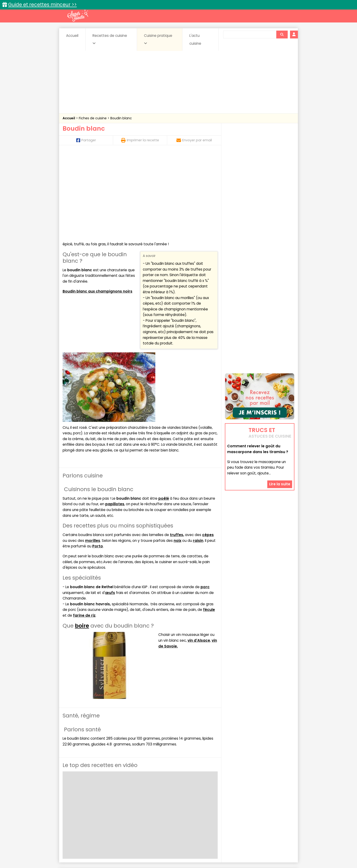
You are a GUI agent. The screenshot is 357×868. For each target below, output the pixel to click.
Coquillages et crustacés (248, 805)
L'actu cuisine (195, 39)
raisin (198, 456)
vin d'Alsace (199, 556)
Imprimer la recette (140, 140)
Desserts (75, 809)
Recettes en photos (158, 795)
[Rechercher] (282, 35)
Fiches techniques (202, 795)
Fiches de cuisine (93, 118)
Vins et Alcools (253, 813)
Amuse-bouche (100, 805)
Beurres (125, 805)
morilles (93, 456)
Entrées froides (168, 809)
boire (82, 541)
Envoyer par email (194, 140)
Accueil (72, 36)
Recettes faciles (116, 795)
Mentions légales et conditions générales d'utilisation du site (177, 850)
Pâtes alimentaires (86, 813)
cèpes (208, 450)
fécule (209, 525)
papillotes (115, 420)
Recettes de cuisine (110, 39)
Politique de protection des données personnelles (169, 854)
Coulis (279, 805)
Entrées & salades (103, 809)
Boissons (146, 805)
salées (134, 813)
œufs (110, 508)
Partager (86, 140)
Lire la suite (280, 456)
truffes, (177, 450)
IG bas (215, 809)
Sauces (152, 813)
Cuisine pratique (158, 39)
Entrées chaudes (137, 809)
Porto (98, 462)
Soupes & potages (180, 813)
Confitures (190, 805)
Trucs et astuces (244, 795)
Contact (118, 850)
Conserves (213, 805)
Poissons (115, 813)
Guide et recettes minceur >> (42, 5)
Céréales (167, 805)
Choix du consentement (232, 854)
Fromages (195, 809)
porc (205, 503)
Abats (76, 805)
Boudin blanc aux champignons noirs (97, 207)
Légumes (234, 809)
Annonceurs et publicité (86, 850)
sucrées (208, 813)
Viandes (228, 813)
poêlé (164, 414)
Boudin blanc (121, 118)
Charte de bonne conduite (250, 850)
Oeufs (254, 809)
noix (177, 456)
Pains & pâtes (276, 809)
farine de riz (84, 531)
